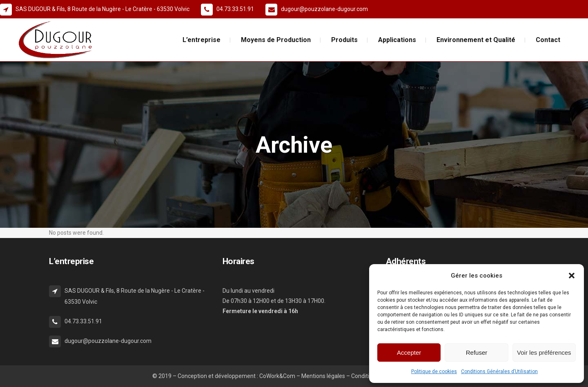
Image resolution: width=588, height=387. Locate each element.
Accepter (409, 353)
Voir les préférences (544, 353)
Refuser (477, 353)
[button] (572, 276)
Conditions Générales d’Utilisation (499, 371)
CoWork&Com (277, 376)
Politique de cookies (434, 371)
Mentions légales (323, 376)
